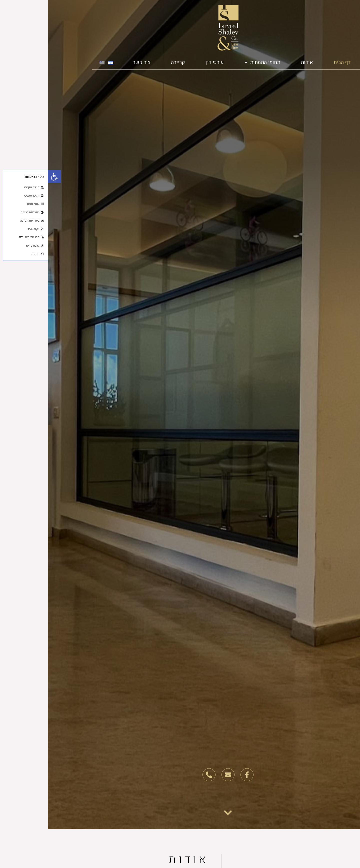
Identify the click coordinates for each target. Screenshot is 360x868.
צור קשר (94, 62)
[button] (6, 177)
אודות (259, 62)
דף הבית (294, 62)
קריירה (130, 62)
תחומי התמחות (214, 63)
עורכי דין (167, 62)
